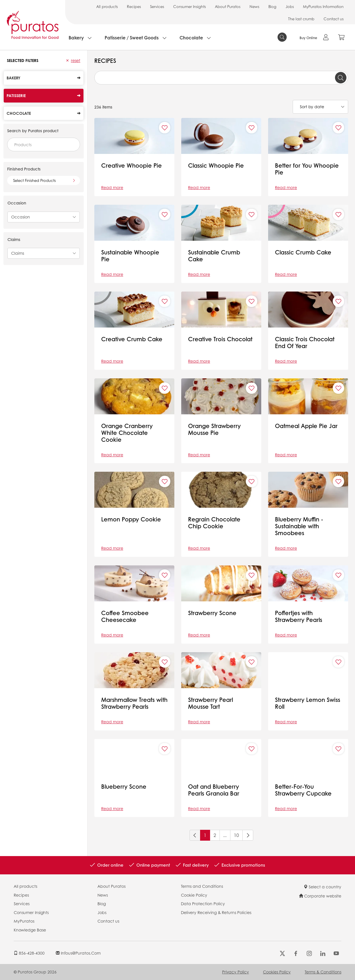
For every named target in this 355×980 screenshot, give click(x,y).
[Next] (248, 835)
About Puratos (228, 6)
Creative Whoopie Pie (131, 165)
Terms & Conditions (323, 972)
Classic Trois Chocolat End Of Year (306, 342)
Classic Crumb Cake (303, 252)
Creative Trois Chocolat (220, 339)
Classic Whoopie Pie (216, 165)
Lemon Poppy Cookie (131, 519)
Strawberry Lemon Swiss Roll (308, 703)
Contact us (334, 19)
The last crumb (301, 19)
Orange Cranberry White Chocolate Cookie (127, 433)
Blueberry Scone (124, 786)
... (225, 835)
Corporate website (320, 896)
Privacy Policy (236, 972)
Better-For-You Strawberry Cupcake (303, 790)
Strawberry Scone (212, 613)
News (254, 6)
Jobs (290, 6)
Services (157, 6)
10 (236, 835)
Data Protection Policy (203, 903)
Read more (112, 187)
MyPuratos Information (323, 6)
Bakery (76, 38)
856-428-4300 (29, 953)
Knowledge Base (30, 930)
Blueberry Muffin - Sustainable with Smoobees (299, 526)
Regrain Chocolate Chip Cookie (214, 523)
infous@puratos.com (78, 953)
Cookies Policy (277, 972)
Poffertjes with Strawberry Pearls (299, 616)
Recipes (134, 6)
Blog (272, 6)
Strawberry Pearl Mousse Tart (211, 703)
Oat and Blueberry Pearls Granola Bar (214, 790)
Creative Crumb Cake (132, 339)
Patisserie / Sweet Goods (132, 38)
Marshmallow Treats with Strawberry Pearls (134, 703)
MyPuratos (24, 921)
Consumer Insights (190, 6)
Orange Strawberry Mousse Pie (214, 429)
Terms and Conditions (202, 886)
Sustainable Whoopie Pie (130, 256)
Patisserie (44, 95)
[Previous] (195, 835)
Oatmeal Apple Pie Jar (306, 426)
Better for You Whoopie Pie (307, 169)
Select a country (322, 887)
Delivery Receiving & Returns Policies (216, 912)
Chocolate (191, 38)
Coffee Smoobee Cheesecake (125, 616)
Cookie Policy (194, 895)
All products (107, 6)
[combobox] (44, 144)
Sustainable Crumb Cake (214, 256)
